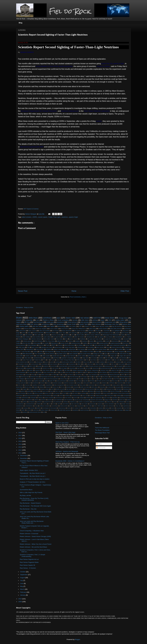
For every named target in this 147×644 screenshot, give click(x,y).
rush (54, 404)
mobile (92, 396)
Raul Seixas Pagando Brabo (29, 562)
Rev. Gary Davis (50, 341)
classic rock (70, 318)
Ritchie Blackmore (124, 377)
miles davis (28, 358)
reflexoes (109, 402)
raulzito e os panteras (84, 402)
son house (56, 331)
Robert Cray (89, 326)
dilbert (79, 364)
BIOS (81, 372)
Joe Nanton (78, 375)
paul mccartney (68, 400)
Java (64, 375)
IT (48, 360)
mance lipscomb (117, 347)
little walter (38, 335)
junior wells (19, 335)
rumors (99, 121)
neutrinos (65, 217)
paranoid (43, 400)
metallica (67, 396)
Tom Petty (117, 379)
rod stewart (81, 349)
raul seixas (85, 318)
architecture (45, 324)
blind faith (122, 381)
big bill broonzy (117, 326)
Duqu (33, 375)
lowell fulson (19, 396)
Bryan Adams (20, 375)
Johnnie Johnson (36, 339)
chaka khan (120, 383)
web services (122, 358)
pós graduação (57, 402)
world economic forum (35, 412)
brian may (94, 362)
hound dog (54, 366)
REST (54, 345)
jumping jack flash (110, 366)
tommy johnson (21, 345)
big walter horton (62, 354)
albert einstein (27, 217)
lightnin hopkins (67, 337)
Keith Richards (38, 341)
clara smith (19, 356)
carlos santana (127, 362)
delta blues (33, 318)
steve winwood (109, 406)
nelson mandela (49, 398)
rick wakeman (20, 404)
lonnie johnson (72, 322)
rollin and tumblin (44, 331)
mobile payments (100, 396)
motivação (33, 398)
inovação (98, 391)
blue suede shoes (85, 354)
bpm (106, 354)
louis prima (21, 368)
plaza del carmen (117, 368)
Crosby (27, 375)
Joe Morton (70, 375)
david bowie (91, 385)
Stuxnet (85, 379)
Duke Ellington (32, 345)
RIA (90, 377)
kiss (69, 393)
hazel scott (45, 391)
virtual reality (54, 410)
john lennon (100, 347)
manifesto (38, 368)
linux (108, 347)
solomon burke (105, 370)
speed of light (73, 217)
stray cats (118, 406)
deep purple (46, 356)
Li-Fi (85, 375)
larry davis (75, 393)
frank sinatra (122, 364)
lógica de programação (31, 396)
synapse (26, 408)
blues (19, 318)
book (29, 383)
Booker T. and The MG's (23, 351)
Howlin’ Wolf (83, 324)
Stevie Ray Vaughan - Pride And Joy (67, 442)
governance (58, 347)
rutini (59, 404)
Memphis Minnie (51, 333)
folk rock (114, 364)
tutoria (18, 410)
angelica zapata (38, 381)
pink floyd (56, 358)
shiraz (118, 404)
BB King (27, 322)
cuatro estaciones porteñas (117, 345)
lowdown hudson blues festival (121, 393)
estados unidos (45, 389)
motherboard (25, 398)
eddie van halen (85, 387)
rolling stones (123, 322)
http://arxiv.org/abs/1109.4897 (32, 147)
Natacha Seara (35, 377)
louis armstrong (58, 324)
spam (103, 320)
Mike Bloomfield (28, 354)
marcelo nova (46, 368)
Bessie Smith (71, 324)
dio (84, 364)
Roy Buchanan (38, 322)
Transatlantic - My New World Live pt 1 (33, 476)
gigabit (26, 366)
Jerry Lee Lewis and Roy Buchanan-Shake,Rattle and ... (32, 522)
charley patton (24, 326)
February (23, 592)
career (92, 341)
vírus (62, 372)
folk (28, 347)
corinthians (47, 318)
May (22, 586)
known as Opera (103, 66)
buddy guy (50, 322)
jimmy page (37, 343)
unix (57, 372)
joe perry (30, 393)
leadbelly (83, 339)
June (22, 583)
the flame (66, 335)
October (23, 572)
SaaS (123, 335)
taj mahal (120, 349)
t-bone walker (54, 328)
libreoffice (98, 393)
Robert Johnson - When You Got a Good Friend (35, 544)
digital (36, 387)
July (22, 580)
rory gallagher (116, 331)
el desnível (110, 387)
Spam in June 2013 (62, 423)
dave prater (83, 385)
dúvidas (69, 387)
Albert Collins (80, 335)
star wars (72, 406)
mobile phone (110, 396)
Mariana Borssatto (115, 375)
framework (126, 389)
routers (45, 404)
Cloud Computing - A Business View (32, 531)
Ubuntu (60, 345)
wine (29, 333)
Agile (77, 372)
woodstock (60, 322)
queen (31, 370)
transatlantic (119, 337)
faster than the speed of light (113, 64)
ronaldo (38, 404)
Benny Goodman (114, 372)
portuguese (32, 402)
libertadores (55, 343)
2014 (20, 444)
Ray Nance (106, 377)
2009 (20, 602)
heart (52, 391)
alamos (24, 381)
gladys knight (37, 391)
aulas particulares (62, 381)
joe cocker (46, 343)
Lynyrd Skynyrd (103, 375)
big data (86, 381)
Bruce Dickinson (125, 372)
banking (58, 362)
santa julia (93, 404)
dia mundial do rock (107, 333)
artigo (46, 381)
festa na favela (79, 389)
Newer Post (23, 291)
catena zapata (96, 383)
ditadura (42, 387)
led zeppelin (120, 366)
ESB (41, 351)
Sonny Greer (73, 379)
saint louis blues (21, 324)
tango (18, 333)
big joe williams (84, 333)
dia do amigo (28, 387)
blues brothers (37, 337)
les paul (98, 331)
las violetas (83, 393)
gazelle (29, 391)
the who (108, 358)
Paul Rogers (84, 377)
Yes (128, 379)
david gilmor (63, 364)
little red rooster (79, 337)
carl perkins (99, 341)
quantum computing (67, 358)
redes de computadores (98, 402)
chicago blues (123, 318)
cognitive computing (38, 385)
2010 (20, 599)
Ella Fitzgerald (49, 351)
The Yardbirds (39, 354)
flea (103, 389)
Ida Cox (41, 345)
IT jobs (53, 360)
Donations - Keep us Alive (25, 307)
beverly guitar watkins (68, 362)
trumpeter (119, 408)
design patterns (117, 385)
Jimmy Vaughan (119, 351)
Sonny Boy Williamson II (79, 328)
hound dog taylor (70, 347)
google (40, 366)
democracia (100, 385)
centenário (128, 328)
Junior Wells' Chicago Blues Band (66, 360)
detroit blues (19, 387)
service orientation (109, 404)
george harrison (70, 356)
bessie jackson (50, 354)
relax (115, 402)
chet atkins (128, 383)
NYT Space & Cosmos (31, 209)
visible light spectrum (65, 410)
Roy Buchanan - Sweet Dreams (30, 503)
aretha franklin (103, 328)
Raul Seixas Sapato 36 (27, 565)
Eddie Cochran (45, 375)
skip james (126, 331)
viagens (18, 341)
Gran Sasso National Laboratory (97, 111)
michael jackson (76, 396)
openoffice (115, 398)
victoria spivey (27, 341)
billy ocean (115, 381)
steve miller (89, 406)
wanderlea (75, 410)
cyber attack (47, 337)
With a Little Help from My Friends (31, 492)
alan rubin (117, 360)
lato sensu (91, 393)
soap (36, 406)
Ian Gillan (54, 375)
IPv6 (44, 360)
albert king (92, 328)
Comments (101, 448)
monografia (126, 396)
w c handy (128, 337)
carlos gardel (86, 383)
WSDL (123, 379)
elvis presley (85, 322)
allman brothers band (22, 362)
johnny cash (48, 393)
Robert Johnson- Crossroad (29, 534)
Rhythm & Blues (48, 320)
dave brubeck (54, 364)
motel (18, 398)
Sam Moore (94, 360)
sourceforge (55, 406)
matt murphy (55, 368)
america (30, 381)
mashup (55, 396)
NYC (128, 375)
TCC (95, 379)
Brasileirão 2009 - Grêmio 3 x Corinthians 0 (70, 461)
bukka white (95, 333)
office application (97, 398)
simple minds (126, 404)
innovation (91, 347)
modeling (119, 396)
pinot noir (122, 400)
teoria (69, 408)
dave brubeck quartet (72, 385)
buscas (49, 383)
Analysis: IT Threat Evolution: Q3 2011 (33, 482)
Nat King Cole (25, 377)
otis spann (100, 337)
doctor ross (56, 387)
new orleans (68, 398)
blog (128, 381)
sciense (90, 349)
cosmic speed (43, 217)
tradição (101, 408)
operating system (124, 398)
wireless (25, 412)
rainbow (66, 402)
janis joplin (124, 341)
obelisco (88, 398)
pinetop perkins (104, 343)
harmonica (115, 341)
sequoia (100, 404)
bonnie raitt (89, 345)
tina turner (126, 343)
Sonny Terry (62, 333)
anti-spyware (39, 362)
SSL (87, 360)
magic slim (114, 356)
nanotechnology (38, 358)
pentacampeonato (105, 368)
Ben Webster (103, 372)
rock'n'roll (97, 318)
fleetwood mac (110, 389)
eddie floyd (98, 364)
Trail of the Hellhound (102, 428)
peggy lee (107, 400)
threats (40, 372)
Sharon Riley (64, 379)
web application (103, 410)
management (29, 368)
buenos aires (127, 324)
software (112, 349)
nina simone (40, 349)
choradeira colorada (23, 364)
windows (18, 412)
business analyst (57, 383)
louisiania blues (76, 343)
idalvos (92, 391)
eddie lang (21, 347)
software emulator (45, 406)
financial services (90, 389)
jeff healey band (93, 356)
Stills (80, 379)
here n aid (58, 391)
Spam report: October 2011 (29, 470)
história (86, 391)
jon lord (64, 393)
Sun (91, 379)
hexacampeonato (67, 391)
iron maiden (125, 391)
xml (44, 412)
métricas (40, 398)
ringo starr (85, 358)
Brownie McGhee (38, 333)
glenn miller (33, 366)
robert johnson (96, 324)
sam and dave (75, 404)
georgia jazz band (47, 347)
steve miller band (99, 406)
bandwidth (71, 381)
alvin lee (32, 362)
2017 (20, 435)
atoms (47, 362)
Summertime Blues (26, 490)
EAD (38, 375)
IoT (59, 375)
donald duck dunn (58, 356)
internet (84, 366)
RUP (99, 377)
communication (35, 364)
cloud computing (63, 320)
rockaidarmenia (30, 404)
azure (52, 362)
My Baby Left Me (25, 495)
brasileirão (35, 383)
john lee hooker (38, 326)
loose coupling (107, 393)
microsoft (126, 339)
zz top (127, 349)
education (103, 387)
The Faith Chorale (107, 379)
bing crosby (86, 362)
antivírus (70, 341)
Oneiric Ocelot (60, 377)
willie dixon (85, 320)
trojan (114, 358)
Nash (17, 377)
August (23, 578)
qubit (25, 370)
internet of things (115, 391)
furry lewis (60, 339)
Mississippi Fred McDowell (111, 335)
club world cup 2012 (101, 345)
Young (18, 381)
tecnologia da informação (49, 408)
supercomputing (115, 343)
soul (38, 320)
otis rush (88, 368)
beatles (78, 341)
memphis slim (91, 337)
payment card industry (96, 400)
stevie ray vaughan (41, 328)
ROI (95, 377)
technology (62, 326)
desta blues (126, 385)
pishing (95, 320)
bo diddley (80, 345)
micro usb (85, 396)
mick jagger (64, 368)
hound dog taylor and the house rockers (69, 366)
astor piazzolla (73, 333)
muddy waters (120, 320)
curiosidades (45, 364)
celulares (104, 383)
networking (72, 368)
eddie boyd (90, 364)
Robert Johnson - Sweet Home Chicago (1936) (35, 536)
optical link (19, 400)
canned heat (113, 354)
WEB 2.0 (110, 360)
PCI (67, 377)
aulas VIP (52, 381)
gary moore (35, 347)
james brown (74, 339)
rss (50, 404)
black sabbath (73, 354)
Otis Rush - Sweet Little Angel (65, 432)
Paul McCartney (74, 377)
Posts (99, 444)
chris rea (20, 385)
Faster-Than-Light (55, 217)
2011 (20, 453)
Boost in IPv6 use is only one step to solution (35, 479)
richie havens (46, 370)
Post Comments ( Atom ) (78, 297)
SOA (110, 320)
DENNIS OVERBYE (27, 52)
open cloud (107, 398)
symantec (19, 408)
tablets (39, 408)
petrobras (115, 400)
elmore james (28, 328)
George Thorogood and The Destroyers (68, 351)
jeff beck (91, 331)
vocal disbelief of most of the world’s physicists (54, 66)
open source (32, 331)
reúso (128, 402)
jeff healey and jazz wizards (95, 366)
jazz (59, 318)
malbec (85, 343)
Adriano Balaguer (23, 339)
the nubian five (77, 408)
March (23, 589)
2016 (20, 438)
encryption (118, 387)
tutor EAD (126, 408)
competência (49, 385)
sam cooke (84, 404)
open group (80, 368)
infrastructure (81, 347)
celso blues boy (124, 354)
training (107, 408)
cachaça (79, 383)
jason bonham (22, 393)
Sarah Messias (40, 379)
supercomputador (21, 372)
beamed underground (70, 111)
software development (78, 370)
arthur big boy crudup (102, 326)
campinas (118, 362)
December (24, 455)
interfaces (105, 391)
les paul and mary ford (95, 339)
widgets (127, 410)
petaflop (49, 349)
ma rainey (46, 335)
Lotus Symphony (93, 375)
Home (74, 291)
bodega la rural (98, 354)
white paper (120, 410)
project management (60, 349)
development (72, 364)
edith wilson (95, 387)
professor (39, 402)
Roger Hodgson (20, 379)
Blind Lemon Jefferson (94, 335)
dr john (107, 341)
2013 (20, 447)
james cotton (82, 356)
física (17, 391)
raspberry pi (73, 402)
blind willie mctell (49, 339)
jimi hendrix (125, 333)
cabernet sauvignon (69, 383)
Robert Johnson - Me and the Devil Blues (33, 547)
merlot (61, 396)
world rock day (69, 372)
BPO (86, 372)
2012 (20, 450)
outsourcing (95, 368)
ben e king (79, 381)
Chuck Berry (65, 328)
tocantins (85, 408)
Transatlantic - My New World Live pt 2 (33, 473)
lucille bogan (104, 356)
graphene (46, 366)
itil (130, 391)
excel (52, 389)
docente (48, 387)
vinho (24, 333)
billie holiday (26, 337)
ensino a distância (34, 389)
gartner (23, 391)
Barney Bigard (94, 372)
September (24, 575)
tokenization (93, 408)
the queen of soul (80, 331)
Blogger (77, 639)
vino (73, 335)
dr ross (63, 387)
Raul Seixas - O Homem (28, 568)
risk (53, 370)
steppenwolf (80, 406)
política (25, 402)
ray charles (109, 337)
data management (59, 385)
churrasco (27, 385)
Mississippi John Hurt (112, 324)
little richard (29, 335)
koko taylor (51, 326)
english (25, 389)
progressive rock (110, 322)
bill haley (92, 381)
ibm (66, 339)
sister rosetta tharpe (101, 349)
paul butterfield (58, 400)
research (38, 370)
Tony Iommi (102, 360)
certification (112, 383)
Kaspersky (29, 320)
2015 (20, 441)
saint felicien (66, 404)
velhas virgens (45, 410)
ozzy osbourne (28, 400)
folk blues (119, 389)
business (85, 341)
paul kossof (93, 343)
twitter (23, 410)
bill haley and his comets (103, 381)
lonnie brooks (65, 343)
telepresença (62, 408)
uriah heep (36, 410)
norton (76, 398)
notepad (82, 398)
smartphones (20, 406)
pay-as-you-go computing (81, 400)
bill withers (78, 362)
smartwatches (29, 406)
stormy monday (56, 335)
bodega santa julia (21, 383)
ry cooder (59, 370)
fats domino (70, 389)
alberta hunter (61, 341)
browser (43, 383)
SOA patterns (80, 360)
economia (76, 387)
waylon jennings (85, 410)
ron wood (94, 358)
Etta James (34, 324)
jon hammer (57, 393)
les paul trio (57, 337)
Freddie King (37, 360)
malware (19, 320)
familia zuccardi (60, 389)
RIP (80, 326)
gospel (117, 333)
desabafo (108, 385)
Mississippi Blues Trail (102, 433)
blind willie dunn (69, 345)
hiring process (78, 391)
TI (99, 379)
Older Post (125, 291)
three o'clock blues (49, 372)
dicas (129, 345)
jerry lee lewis (27, 343)
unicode (29, 410)
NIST (123, 375)
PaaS (48, 345)
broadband (102, 362)
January (23, 595)
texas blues (110, 318)
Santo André (30, 379)
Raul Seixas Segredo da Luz (29, 559)
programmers (48, 402)
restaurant (121, 402)
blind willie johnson (116, 328)
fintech (98, 389)
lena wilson (128, 366)
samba (101, 358)
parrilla (50, 400)
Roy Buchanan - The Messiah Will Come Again (35, 506)
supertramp (126, 406)
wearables (94, 410)
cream (38, 356)
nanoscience (30, 349)
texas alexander (67, 331)
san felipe (67, 370)
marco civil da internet (45, 396)
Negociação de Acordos (47, 377)
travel (113, 408)
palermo (37, 400)
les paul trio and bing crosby (112, 339)
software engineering (92, 370)
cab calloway (110, 362)
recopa (78, 358)
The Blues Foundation (102, 430)
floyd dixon (106, 364)
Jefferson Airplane (107, 351)
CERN (35, 217)
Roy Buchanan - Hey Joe (28, 509)
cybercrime (22, 331)
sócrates (32, 408)
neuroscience (59, 398)
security (75, 320)
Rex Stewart (114, 377)
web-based (112, 410)
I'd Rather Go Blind (88, 351)
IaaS (97, 351)
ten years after (32, 372)
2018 (20, 433)
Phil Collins (72, 326)
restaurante (72, 349)
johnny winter (97, 322)
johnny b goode (39, 393)
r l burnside (106, 331)
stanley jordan (64, 406)
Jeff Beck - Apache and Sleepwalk (67, 451)
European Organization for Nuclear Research (39, 111)
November (24, 458)
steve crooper (125, 370)
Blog (20, 23)
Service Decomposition (52, 379)
